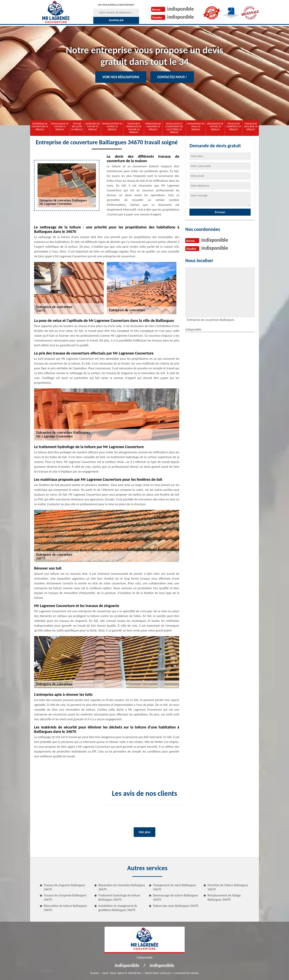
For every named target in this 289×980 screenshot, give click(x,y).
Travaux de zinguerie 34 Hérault (251, 127)
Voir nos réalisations (121, 77)
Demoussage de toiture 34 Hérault (60, 127)
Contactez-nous (187, 973)
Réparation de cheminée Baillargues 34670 (122, 887)
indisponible (181, 9)
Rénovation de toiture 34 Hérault (215, 127)
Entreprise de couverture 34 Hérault (40, 127)
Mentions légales (158, 973)
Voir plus (144, 832)
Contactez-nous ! (172, 77)
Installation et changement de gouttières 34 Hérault (174, 128)
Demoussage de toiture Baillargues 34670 (176, 897)
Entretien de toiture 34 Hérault (93, 127)
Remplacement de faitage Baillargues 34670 (224, 897)
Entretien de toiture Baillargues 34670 (228, 887)
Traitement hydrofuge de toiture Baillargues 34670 (119, 897)
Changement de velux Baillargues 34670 (175, 887)
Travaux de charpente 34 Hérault (234, 127)
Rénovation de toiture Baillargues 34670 (65, 908)
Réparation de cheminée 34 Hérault (153, 127)
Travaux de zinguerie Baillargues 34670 (65, 887)
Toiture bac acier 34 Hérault (77, 127)
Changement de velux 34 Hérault (196, 127)
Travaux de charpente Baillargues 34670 (65, 897)
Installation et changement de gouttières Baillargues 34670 (118, 908)
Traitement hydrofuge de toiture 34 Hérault (134, 128)
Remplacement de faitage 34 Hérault (112, 127)
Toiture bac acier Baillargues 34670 (176, 906)
